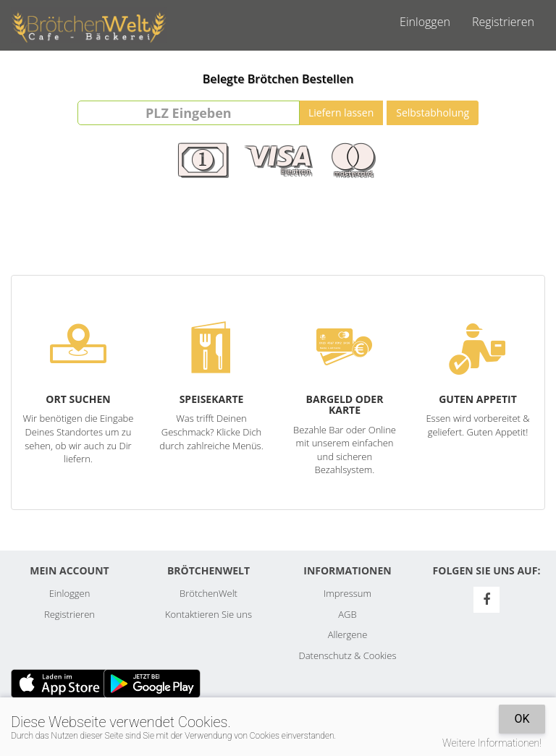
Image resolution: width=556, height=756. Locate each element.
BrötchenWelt (208, 593)
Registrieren (503, 22)
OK (522, 719)
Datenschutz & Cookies (348, 655)
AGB (347, 614)
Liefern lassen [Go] (341, 112)
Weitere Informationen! (492, 743)
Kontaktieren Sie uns (208, 614)
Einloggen (425, 22)
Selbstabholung (433, 112)
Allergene (348, 634)
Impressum (347, 593)
